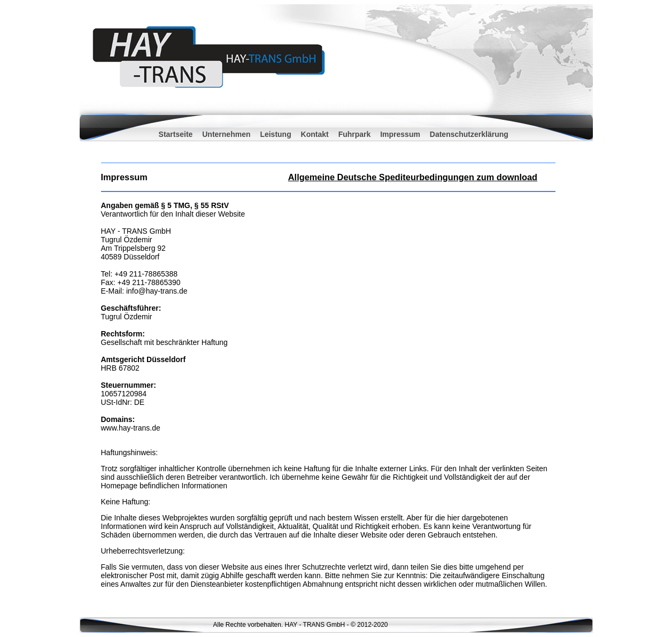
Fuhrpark (355, 134)
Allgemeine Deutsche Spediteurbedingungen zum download (413, 177)
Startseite (176, 134)
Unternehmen (227, 134)
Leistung (275, 134)
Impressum (400, 134)
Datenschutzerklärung (469, 134)
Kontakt (315, 134)
